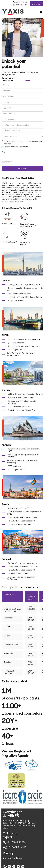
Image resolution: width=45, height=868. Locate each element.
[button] (40, 12)
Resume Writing (27, 826)
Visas (6, 828)
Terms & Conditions (12, 858)
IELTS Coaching (26, 823)
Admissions (9, 823)
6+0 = (4, 154)
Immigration (9, 826)
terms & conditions (21, 146)
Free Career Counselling (15, 821)
